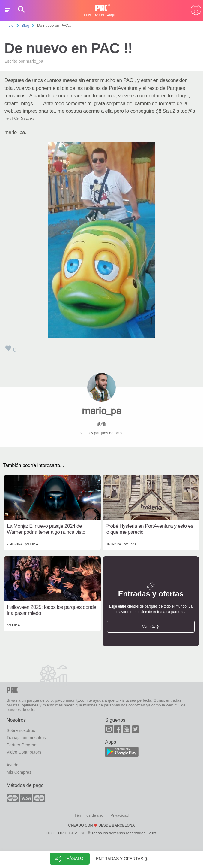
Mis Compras (19, 772)
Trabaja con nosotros (26, 738)
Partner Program (22, 745)
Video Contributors (24, 752)
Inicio (9, 25)
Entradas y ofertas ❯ (122, 859)
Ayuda (12, 765)
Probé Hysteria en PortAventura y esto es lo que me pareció (149, 529)
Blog (25, 25)
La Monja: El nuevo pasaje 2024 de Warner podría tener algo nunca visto (46, 529)
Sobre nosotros (21, 730)
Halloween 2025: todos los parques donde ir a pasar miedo (52, 610)
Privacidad (119, 815)
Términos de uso (89, 815)
